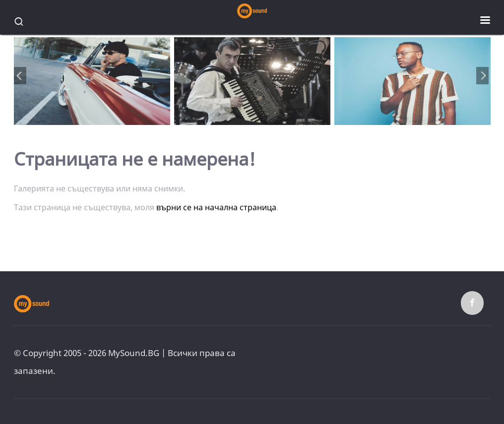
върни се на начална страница (216, 207)
